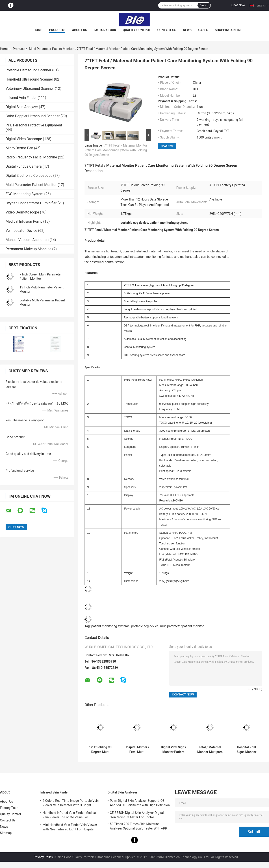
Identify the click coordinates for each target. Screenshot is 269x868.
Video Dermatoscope (22, 212)
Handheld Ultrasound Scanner (29, 79)
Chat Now (238, 5)
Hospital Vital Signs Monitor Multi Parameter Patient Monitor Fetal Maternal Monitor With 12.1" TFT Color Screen (246, 750)
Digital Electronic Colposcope (29, 176)
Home (38, 30)
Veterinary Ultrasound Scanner (30, 89)
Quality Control (137, 30)
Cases (203, 30)
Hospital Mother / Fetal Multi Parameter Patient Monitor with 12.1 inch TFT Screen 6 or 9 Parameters (137, 750)
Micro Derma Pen (19, 148)
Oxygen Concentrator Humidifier (31, 203)
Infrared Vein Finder (21, 98)
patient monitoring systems (111, 626)
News (187, 30)
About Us (79, 30)
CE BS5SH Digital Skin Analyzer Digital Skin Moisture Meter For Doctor (137, 815)
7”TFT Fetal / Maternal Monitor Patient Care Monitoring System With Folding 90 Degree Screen (116, 150)
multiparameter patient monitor (182, 626)
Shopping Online (228, 30)
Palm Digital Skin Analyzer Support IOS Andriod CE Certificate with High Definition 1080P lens (140, 804)
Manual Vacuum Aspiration (27, 240)
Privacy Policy (43, 857)
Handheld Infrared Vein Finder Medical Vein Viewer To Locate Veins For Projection (70, 816)
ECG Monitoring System (25, 194)
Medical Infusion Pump (24, 221)
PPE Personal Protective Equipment (34, 125)
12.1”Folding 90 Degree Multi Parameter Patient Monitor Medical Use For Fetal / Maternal (100, 750)
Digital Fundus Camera (24, 166)
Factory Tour (105, 30)
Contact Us (167, 30)
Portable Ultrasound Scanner (28, 70)
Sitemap (6, 833)
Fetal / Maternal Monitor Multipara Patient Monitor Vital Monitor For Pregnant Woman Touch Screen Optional (210, 750)
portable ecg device (145, 626)
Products (57, 30)
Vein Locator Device (21, 231)
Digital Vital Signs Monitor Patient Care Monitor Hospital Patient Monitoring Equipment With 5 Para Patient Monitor (174, 750)
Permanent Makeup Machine (28, 249)
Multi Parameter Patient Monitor (51, 49)
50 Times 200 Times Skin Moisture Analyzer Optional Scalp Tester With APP (138, 826)
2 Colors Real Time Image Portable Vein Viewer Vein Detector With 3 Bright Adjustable (71, 804)
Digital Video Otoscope (24, 139)
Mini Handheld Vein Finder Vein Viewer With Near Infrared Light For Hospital (70, 827)
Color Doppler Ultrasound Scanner (33, 116)
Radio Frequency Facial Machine (31, 157)
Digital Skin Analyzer (22, 107)
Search (204, 5)
